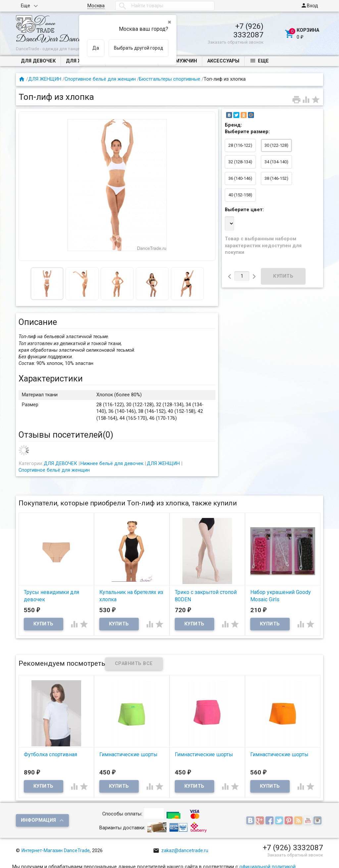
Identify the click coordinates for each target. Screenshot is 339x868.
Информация (38, 820)
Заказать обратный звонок (236, 42)
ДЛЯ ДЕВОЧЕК (38, 61)
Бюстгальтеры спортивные (170, 79)
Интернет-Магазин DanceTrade (55, 851)
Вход (309, 5)
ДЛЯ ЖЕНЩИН (45, 79)
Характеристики (51, 378)
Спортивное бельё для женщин (100, 79)
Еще (25, 6)
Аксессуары (223, 61)
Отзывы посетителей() (66, 435)
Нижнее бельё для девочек (112, 464)
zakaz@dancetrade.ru (181, 851)
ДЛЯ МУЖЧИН (180, 61)
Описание (38, 322)
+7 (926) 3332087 (248, 30)
